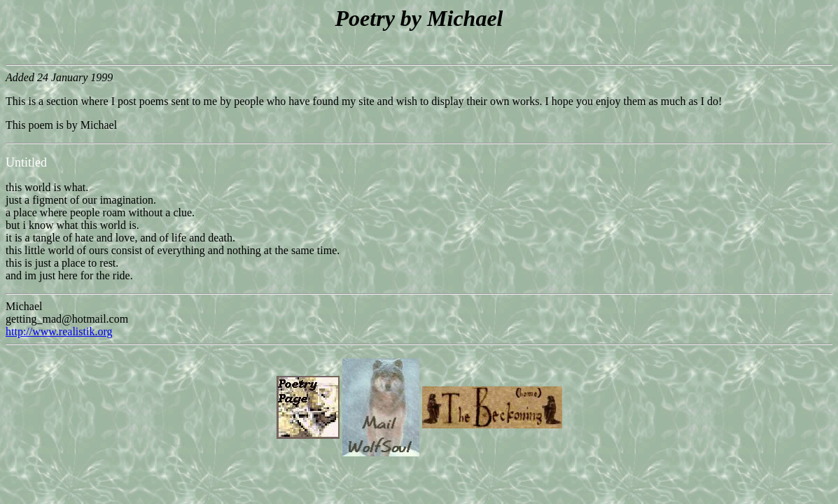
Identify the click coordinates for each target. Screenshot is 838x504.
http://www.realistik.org (59, 331)
